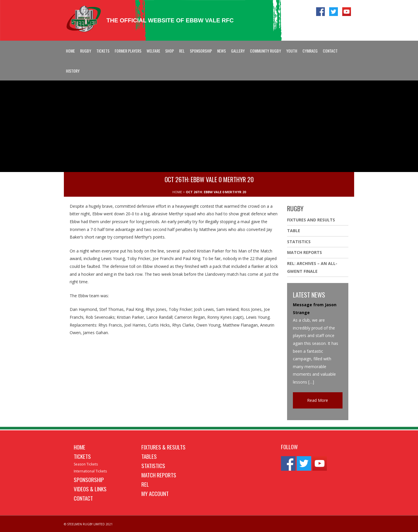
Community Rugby (265, 51)
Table (294, 231)
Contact (330, 51)
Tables (149, 456)
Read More (318, 400)
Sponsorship (201, 51)
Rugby (86, 51)
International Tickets (90, 471)
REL (182, 51)
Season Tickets (86, 464)
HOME (177, 192)
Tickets (103, 51)
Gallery (238, 51)
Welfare (153, 51)
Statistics (299, 242)
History (73, 71)
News (221, 51)
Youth (292, 51)
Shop (170, 51)
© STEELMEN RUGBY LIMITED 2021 (88, 524)
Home (70, 51)
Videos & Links (90, 489)
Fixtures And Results (311, 220)
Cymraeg (310, 51)
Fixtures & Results (163, 447)
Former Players (128, 51)
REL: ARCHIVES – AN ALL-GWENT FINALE (312, 267)
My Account (155, 493)
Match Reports (305, 252)
